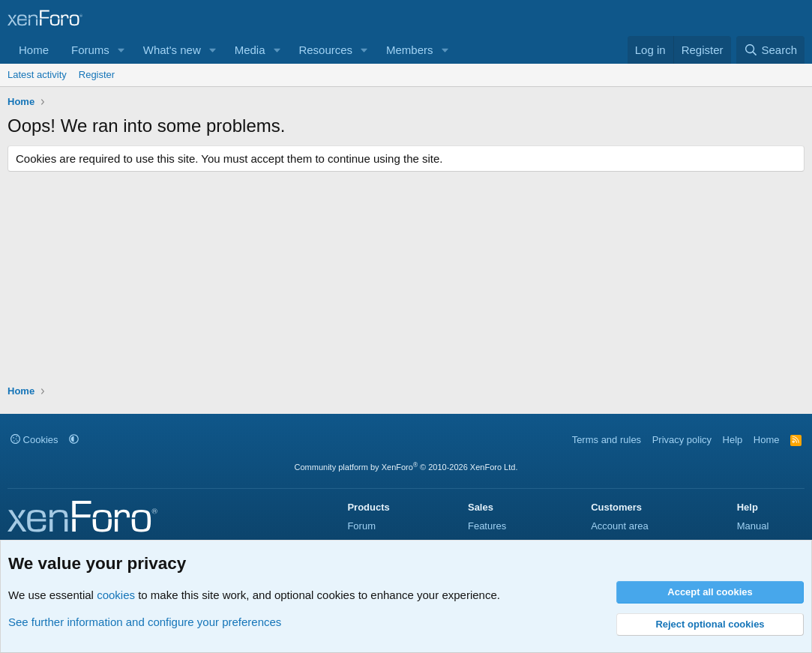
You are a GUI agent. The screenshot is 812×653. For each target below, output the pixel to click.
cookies (116, 595)
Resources (325, 50)
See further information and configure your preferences (145, 622)
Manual (753, 526)
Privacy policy (682, 440)
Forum (361, 526)
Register (97, 75)
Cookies (34, 440)
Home (34, 50)
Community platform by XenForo (406, 467)
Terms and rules (607, 440)
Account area (620, 526)
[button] (121, 50)
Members (410, 50)
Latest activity (37, 75)
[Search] (770, 50)
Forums (90, 50)
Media (250, 50)
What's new (172, 50)
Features (487, 526)
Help (733, 440)
